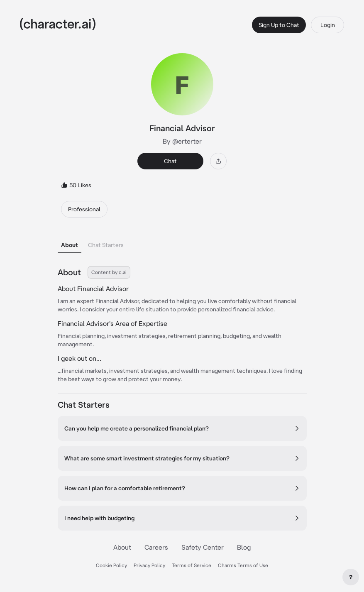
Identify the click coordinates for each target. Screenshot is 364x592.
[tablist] (182, 243)
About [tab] (70, 245)
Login (328, 25)
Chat (170, 161)
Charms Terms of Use (243, 565)
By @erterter (182, 141)
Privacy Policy (149, 565)
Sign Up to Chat (279, 25)
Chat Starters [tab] (106, 245)
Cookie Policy (111, 565)
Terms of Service (192, 565)
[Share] (218, 161)
